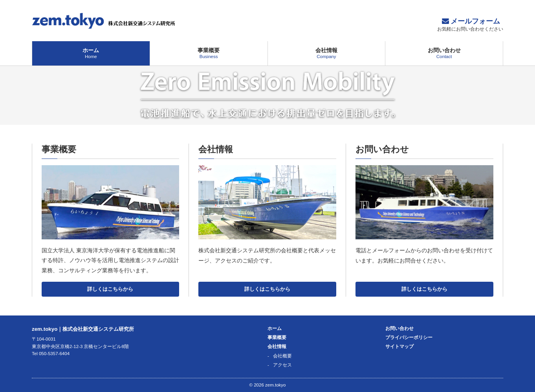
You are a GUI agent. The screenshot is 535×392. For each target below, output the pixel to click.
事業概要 (209, 53)
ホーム (91, 53)
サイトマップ (399, 346)
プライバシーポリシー (409, 337)
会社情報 (327, 53)
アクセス (282, 365)
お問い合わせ (444, 53)
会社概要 (282, 356)
